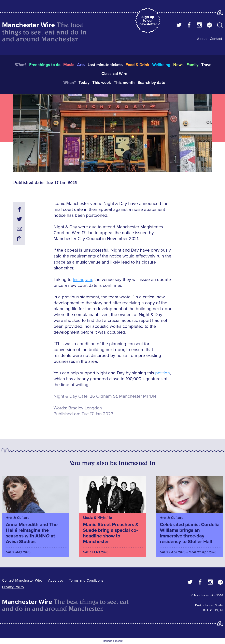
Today (84, 83)
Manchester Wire (29, 25)
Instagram (82, 280)
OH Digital (217, 610)
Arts (81, 65)
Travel (207, 65)
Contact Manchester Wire (22, 580)
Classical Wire (114, 74)
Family (192, 65)
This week (102, 83)
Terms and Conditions (86, 580)
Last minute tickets (105, 65)
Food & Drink (137, 65)
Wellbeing (161, 65)
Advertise (56, 580)
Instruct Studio (214, 605)
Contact (216, 39)
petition (163, 373)
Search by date (151, 83)
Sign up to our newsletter (148, 20)
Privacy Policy (13, 587)
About (202, 39)
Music (69, 65)
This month (124, 83)
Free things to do (45, 65)
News (178, 65)
